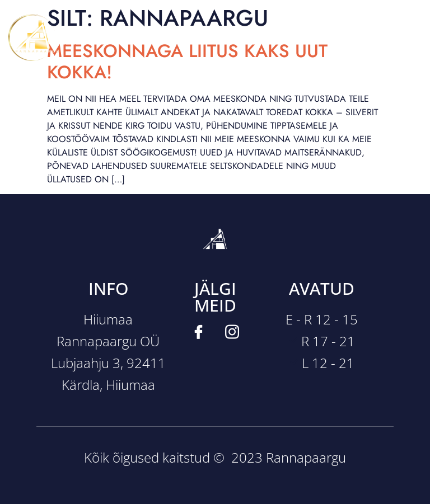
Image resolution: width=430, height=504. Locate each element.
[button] (215, 37)
